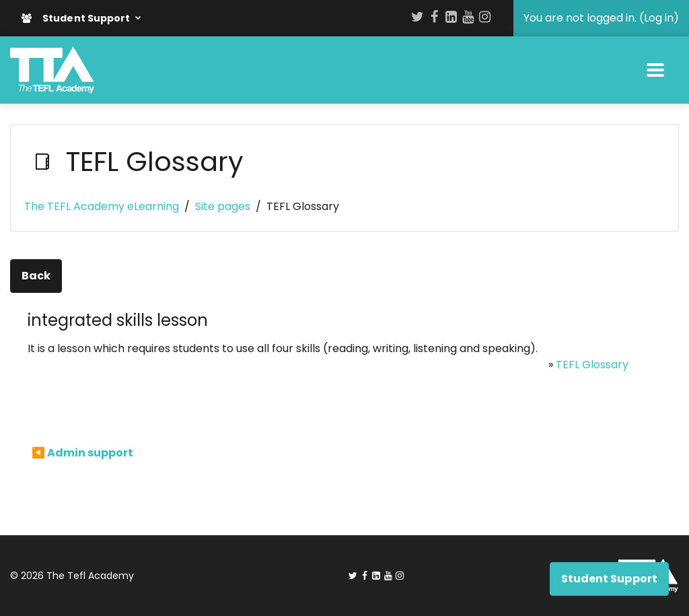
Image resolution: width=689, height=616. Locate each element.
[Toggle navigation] (655, 70)
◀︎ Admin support (82, 453)
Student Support (77, 18)
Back (36, 276)
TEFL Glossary (592, 365)
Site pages (223, 206)
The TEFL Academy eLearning (102, 206)
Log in (659, 18)
